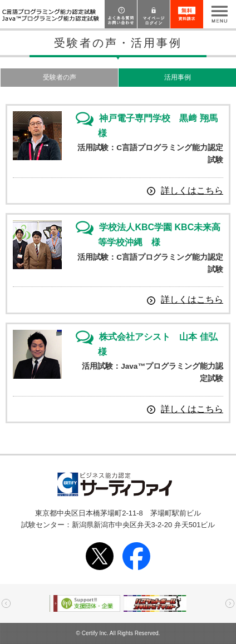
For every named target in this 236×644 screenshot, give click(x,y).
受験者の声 (60, 77)
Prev (6, 603)
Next (230, 603)
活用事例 (178, 77)
